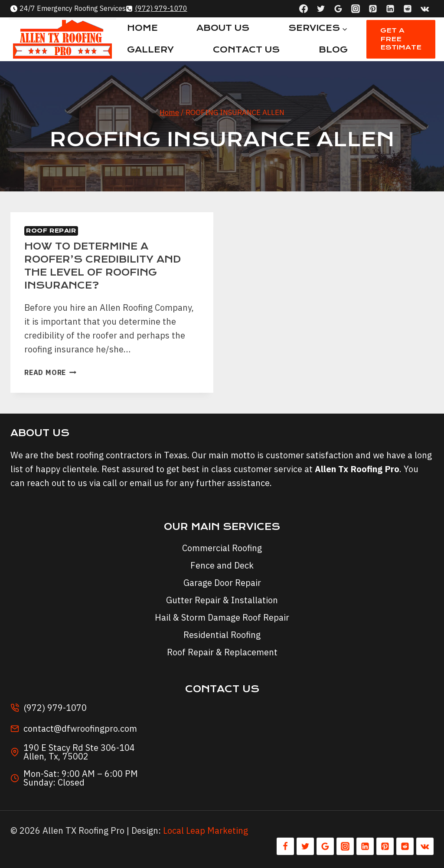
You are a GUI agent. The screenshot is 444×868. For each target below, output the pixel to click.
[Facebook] (304, 9)
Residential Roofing (222, 635)
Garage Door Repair (222, 583)
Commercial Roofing (222, 548)
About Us (223, 28)
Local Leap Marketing (206, 830)
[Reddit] (408, 9)
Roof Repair (51, 231)
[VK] (425, 9)
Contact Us (246, 50)
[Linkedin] (390, 9)
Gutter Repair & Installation (222, 600)
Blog (333, 50)
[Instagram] (356, 9)
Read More (50, 372)
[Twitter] (321, 9)
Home (142, 28)
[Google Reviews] (338, 9)
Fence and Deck (222, 565)
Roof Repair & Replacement (222, 652)
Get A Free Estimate (401, 39)
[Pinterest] (373, 9)
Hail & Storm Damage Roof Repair (222, 617)
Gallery (150, 50)
